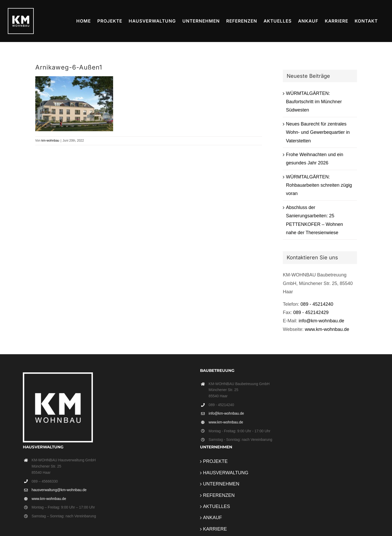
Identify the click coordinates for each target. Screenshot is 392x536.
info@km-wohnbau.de (321, 321)
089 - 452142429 (311, 312)
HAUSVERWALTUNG (226, 473)
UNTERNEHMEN (221, 484)
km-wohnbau (50, 141)
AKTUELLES (217, 506)
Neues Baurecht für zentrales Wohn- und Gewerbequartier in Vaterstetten (318, 132)
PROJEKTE (215, 461)
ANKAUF (213, 518)
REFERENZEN (219, 495)
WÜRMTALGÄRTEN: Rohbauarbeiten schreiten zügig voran (319, 185)
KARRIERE (215, 529)
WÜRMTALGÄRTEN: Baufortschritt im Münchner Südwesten (314, 102)
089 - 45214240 (317, 304)
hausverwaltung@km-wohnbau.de (59, 490)
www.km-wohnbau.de (327, 329)
